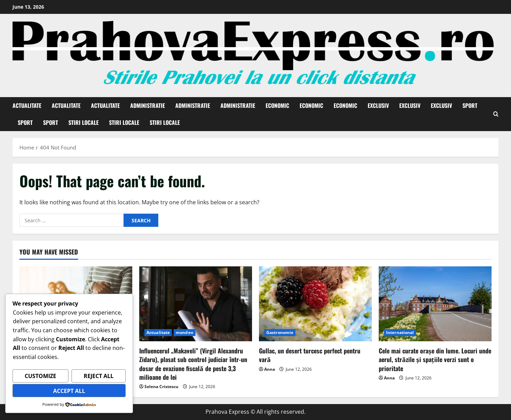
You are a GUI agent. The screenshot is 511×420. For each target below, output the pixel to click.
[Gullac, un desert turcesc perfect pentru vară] (315, 304)
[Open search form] (496, 114)
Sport (470, 105)
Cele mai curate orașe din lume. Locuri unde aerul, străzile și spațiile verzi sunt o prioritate (435, 359)
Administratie (148, 105)
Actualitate (27, 105)
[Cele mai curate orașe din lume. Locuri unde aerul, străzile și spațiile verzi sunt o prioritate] (435, 304)
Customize (40, 376)
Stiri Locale (83, 122)
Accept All (69, 391)
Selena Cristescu (161, 387)
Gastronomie (280, 332)
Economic (277, 105)
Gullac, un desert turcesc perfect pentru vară (310, 355)
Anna (270, 369)
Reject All (99, 376)
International (400, 332)
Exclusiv (378, 105)
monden (185, 332)
